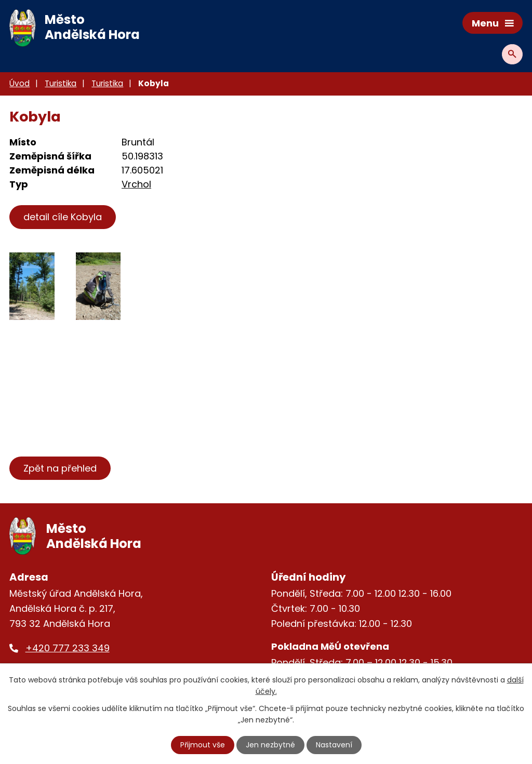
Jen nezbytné (270, 745)
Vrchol (136, 184)
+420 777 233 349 (68, 648)
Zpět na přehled (60, 468)
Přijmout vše (203, 745)
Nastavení (334, 745)
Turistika (61, 83)
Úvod (19, 83)
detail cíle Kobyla (63, 217)
